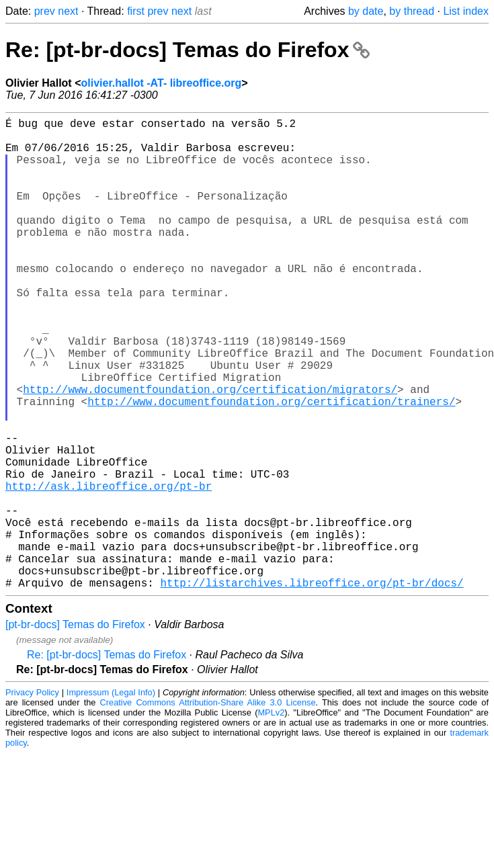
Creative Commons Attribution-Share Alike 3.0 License (208, 807)
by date (366, 11)
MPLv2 (271, 817)
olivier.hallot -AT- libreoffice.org (161, 83)
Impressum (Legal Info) (111, 797)
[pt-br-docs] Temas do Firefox (75, 729)
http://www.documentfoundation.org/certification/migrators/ (210, 451)
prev (45, 11)
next (68, 11)
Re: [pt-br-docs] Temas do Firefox (188, 50)
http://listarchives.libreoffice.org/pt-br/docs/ (312, 687)
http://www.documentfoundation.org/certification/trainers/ (271, 466)
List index (466, 11)
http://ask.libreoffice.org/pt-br (109, 569)
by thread (412, 11)
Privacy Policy (32, 797)
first (136, 11)
